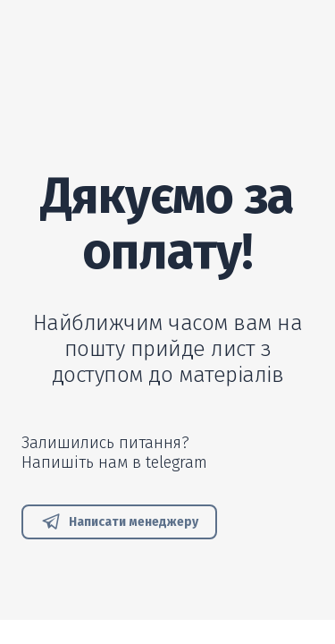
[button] (119, 522)
